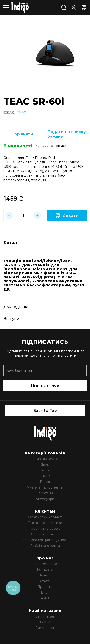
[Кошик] (84, 8)
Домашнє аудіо (45, 459)
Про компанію (45, 564)
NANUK (45, 622)
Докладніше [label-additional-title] (16, 307)
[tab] (45, 243)
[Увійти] (74, 7)
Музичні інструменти (45, 487)
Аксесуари (45, 499)
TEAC (22, 112)
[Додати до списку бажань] (64, 134)
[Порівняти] (18, 134)
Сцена (45, 476)
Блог (45, 592)
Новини (45, 575)
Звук (45, 465)
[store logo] (20, 8)
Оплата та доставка (45, 523)
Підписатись (45, 385)
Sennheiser (45, 616)
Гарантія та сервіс (45, 529)
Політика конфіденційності (45, 540)
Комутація (45, 493)
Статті (45, 581)
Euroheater (45, 628)
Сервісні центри (45, 534)
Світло (45, 470)
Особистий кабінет (45, 517)
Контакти (45, 570)
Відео (45, 482)
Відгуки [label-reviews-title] (11, 319)
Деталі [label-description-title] (11, 243)
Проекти (45, 587)
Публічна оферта (45, 546)
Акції (45, 598)
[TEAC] (9, 113)
